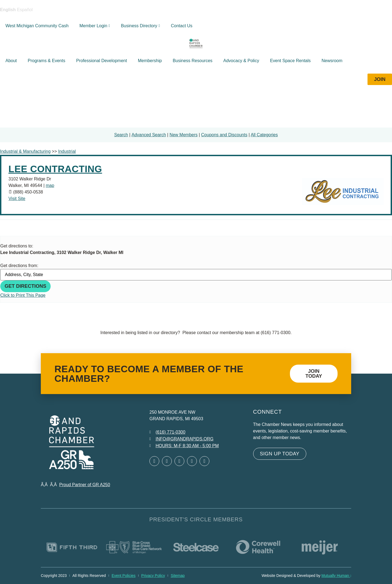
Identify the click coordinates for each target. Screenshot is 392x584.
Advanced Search (149, 135)
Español (25, 10)
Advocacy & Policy (241, 61)
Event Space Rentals (290, 61)
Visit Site (17, 199)
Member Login (95, 26)
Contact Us (182, 26)
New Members (184, 135)
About (11, 61)
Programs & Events (47, 61)
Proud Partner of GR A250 (85, 485)
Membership (150, 61)
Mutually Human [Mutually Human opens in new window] (336, 576)
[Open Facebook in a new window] (154, 461)
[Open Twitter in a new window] (167, 461)
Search (121, 135)
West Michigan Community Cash (37, 26)
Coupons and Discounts (224, 135)
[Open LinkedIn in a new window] (179, 461)
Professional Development (102, 61)
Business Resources (192, 61)
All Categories (264, 135)
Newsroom (332, 61)
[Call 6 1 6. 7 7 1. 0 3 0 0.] (167, 432)
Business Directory (140, 26)
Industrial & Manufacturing (25, 151)
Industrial (67, 151)
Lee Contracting (55, 169)
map (50, 185)
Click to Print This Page (23, 295)
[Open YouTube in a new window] (204, 461)
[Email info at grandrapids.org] (181, 439)
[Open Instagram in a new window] (192, 461)
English (8, 10)
